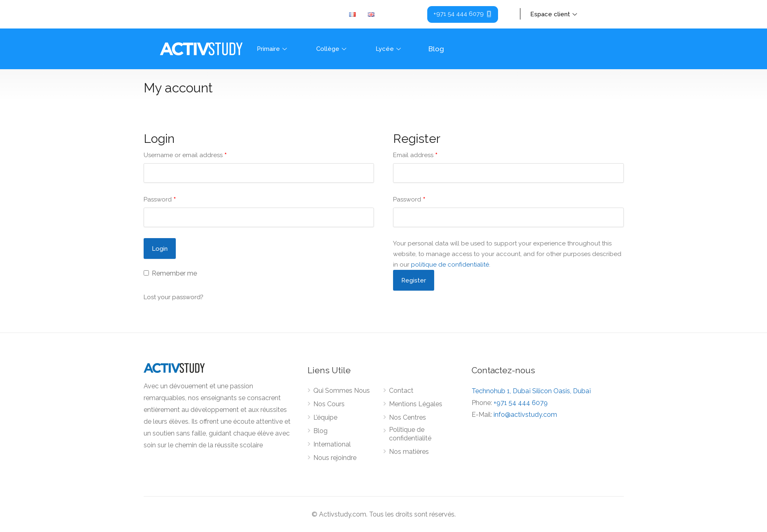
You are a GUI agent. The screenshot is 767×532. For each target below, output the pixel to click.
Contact (401, 391)
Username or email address (185, 155)
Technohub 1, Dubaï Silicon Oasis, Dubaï (531, 391)
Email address (415, 155)
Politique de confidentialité (410, 434)
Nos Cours (329, 404)
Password (160, 200)
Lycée (389, 49)
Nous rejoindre (335, 458)
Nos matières (409, 452)
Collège (332, 49)
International (332, 444)
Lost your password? (174, 297)
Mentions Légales (416, 404)
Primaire (273, 49)
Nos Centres (408, 417)
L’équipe (325, 417)
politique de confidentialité (450, 265)
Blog (436, 49)
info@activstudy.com (525, 415)
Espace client (555, 14)
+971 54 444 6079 (521, 403)
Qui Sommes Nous (342, 391)
